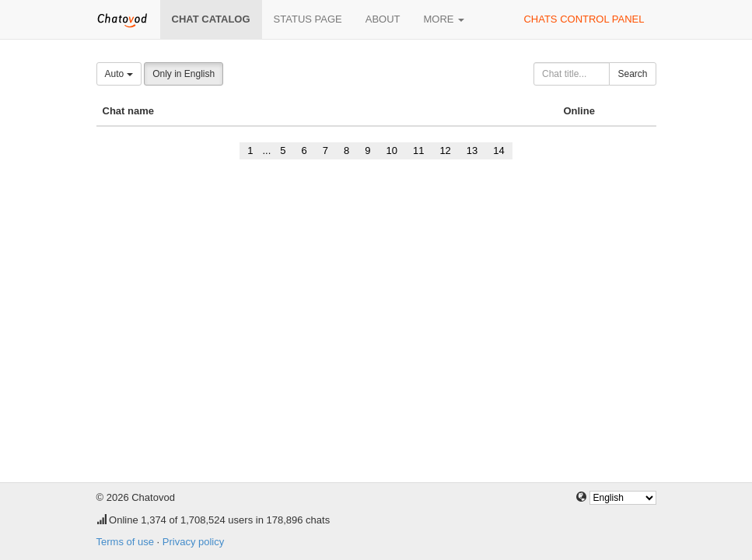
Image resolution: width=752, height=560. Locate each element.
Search (632, 74)
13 (472, 150)
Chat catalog (211, 19)
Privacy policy (193, 542)
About (383, 19)
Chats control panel (584, 19)
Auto (119, 74)
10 (391, 150)
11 (418, 150)
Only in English (184, 74)
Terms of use (125, 542)
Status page (308, 19)
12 (445, 150)
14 (498, 150)
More (444, 19)
